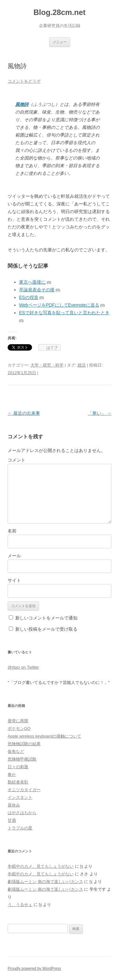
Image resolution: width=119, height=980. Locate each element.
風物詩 (22, 104)
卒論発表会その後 (37, 290)
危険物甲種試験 (22, 759)
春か (12, 774)
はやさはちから (22, 813)
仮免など (16, 751)
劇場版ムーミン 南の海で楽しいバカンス (45, 882)
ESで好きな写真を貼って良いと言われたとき (64, 313)
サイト (14, 580)
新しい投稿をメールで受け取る (46, 629)
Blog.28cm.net (59, 12)
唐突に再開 (18, 721)
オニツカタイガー (24, 790)
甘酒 (12, 820)
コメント (17, 460)
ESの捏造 (29, 297)
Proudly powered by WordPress (34, 969)
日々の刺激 (18, 767)
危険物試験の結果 (24, 744)
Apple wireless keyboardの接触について (44, 736)
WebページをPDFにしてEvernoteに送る (59, 305)
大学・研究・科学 (47, 365)
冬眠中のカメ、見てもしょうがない (41, 866)
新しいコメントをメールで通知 (46, 618)
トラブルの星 (20, 828)
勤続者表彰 (18, 782)
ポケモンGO (19, 728)
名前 (12, 531)
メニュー (60, 42)
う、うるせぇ (20, 905)
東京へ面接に (32, 282)
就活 (82, 365)
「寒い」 (100, 413)
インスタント (20, 797)
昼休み (14, 805)
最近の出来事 (24, 413)
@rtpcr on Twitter (23, 667)
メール (14, 556)
